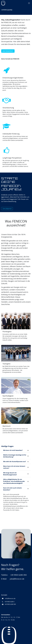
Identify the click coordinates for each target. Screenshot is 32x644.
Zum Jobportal (7, 209)
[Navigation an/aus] (29, 3)
